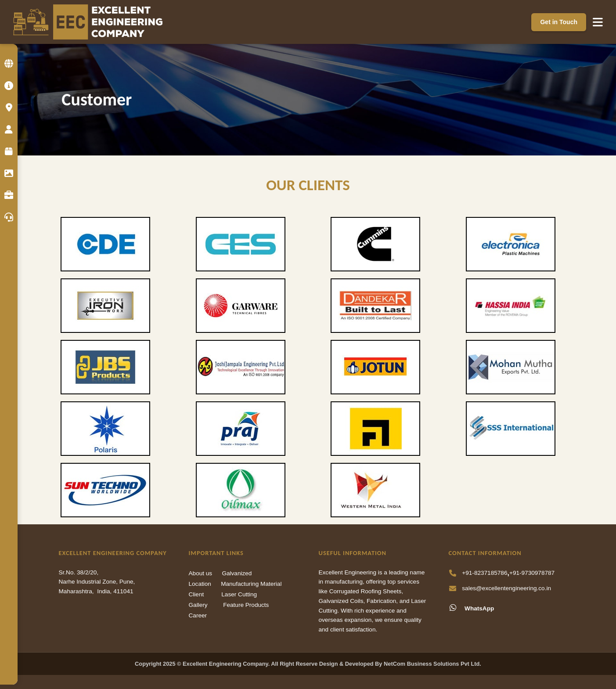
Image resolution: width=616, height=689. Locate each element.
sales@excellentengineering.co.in (506, 588)
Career (198, 615)
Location (200, 584)
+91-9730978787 (532, 573)
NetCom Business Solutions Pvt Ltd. (432, 664)
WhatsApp (472, 608)
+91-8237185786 (485, 573)
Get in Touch (559, 22)
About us (201, 573)
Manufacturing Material (251, 584)
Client (196, 594)
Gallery (198, 605)
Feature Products (246, 605)
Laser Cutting (239, 594)
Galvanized (237, 573)
